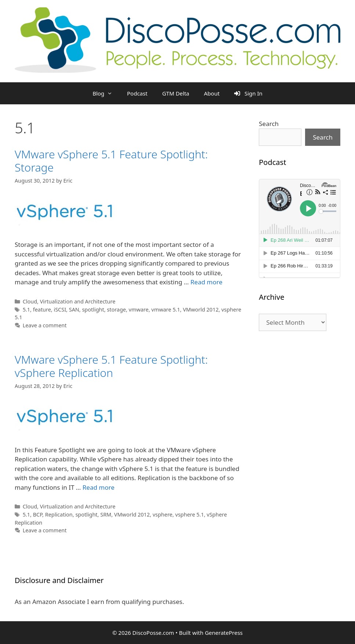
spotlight (93, 310)
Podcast (137, 93)
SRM (106, 515)
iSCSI (60, 310)
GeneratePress (224, 633)
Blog (106, 93)
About (212, 93)
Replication (59, 515)
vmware (139, 310)
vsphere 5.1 (189, 515)
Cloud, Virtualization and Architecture (69, 301)
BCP (38, 515)
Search (269, 124)
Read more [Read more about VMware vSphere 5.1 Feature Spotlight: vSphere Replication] (99, 487)
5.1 (26, 310)
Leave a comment (45, 325)
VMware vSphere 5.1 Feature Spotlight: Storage (111, 161)
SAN (74, 310)
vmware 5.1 (166, 310)
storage (116, 310)
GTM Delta (176, 93)
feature (42, 310)
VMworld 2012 (201, 310)
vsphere (163, 515)
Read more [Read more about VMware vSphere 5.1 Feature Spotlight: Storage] (207, 282)
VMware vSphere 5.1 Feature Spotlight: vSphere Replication (111, 366)
